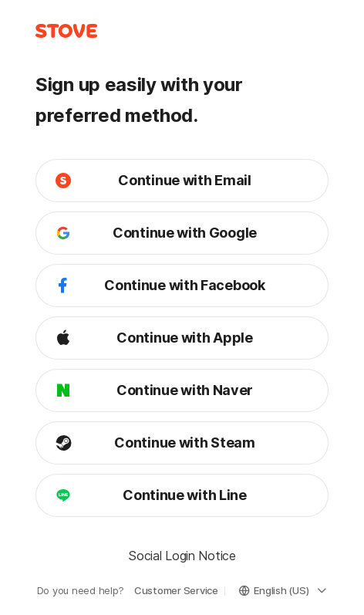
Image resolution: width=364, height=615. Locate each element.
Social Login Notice (182, 556)
